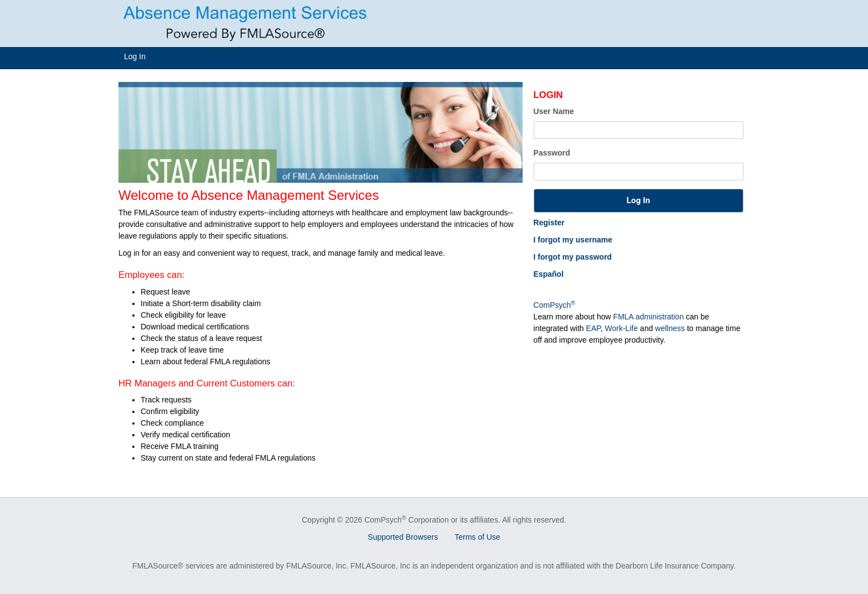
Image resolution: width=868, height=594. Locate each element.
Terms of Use (477, 537)
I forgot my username (573, 240)
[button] (639, 201)
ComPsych (554, 305)
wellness (670, 328)
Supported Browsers (403, 537)
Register (549, 223)
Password (552, 153)
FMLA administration (649, 317)
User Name (554, 111)
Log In (135, 56)
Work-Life (622, 328)
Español (549, 274)
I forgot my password (573, 257)
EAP (593, 328)
